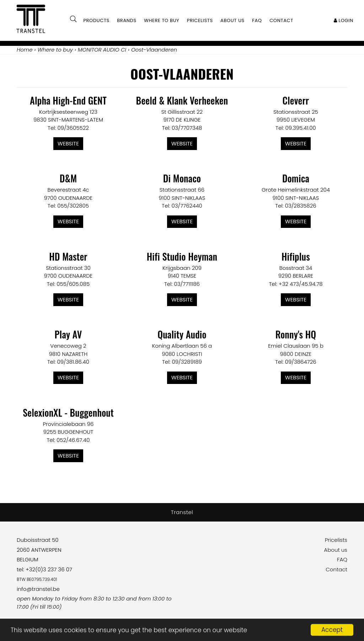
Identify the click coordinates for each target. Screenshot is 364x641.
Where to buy (162, 20)
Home (25, 50)
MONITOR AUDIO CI (102, 50)
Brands (127, 20)
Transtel (182, 512)
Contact (336, 569)
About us (336, 550)
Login (344, 20)
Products (96, 20)
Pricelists (336, 540)
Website (68, 143)
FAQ (342, 559)
